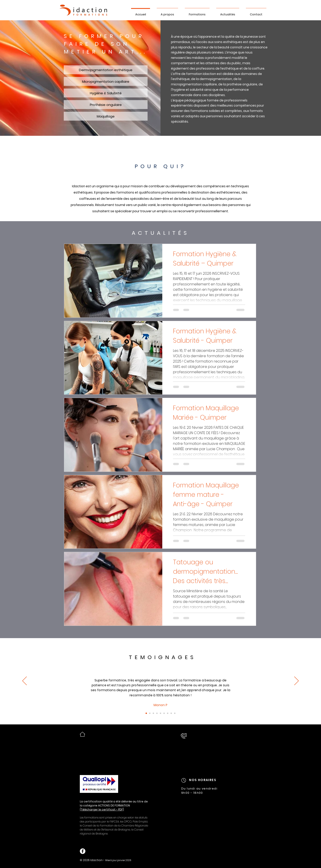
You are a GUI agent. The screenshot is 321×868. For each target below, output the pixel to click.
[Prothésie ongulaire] (106, 105)
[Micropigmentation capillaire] (106, 81)
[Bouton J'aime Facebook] (102, 851)
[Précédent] (25, 681)
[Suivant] (296, 681)
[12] (171, 713)
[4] (157, 713)
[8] (164, 713)
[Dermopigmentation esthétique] (106, 70)
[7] (160, 713)
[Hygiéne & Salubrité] (106, 93)
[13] (175, 713)
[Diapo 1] (146, 713)
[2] (150, 713)
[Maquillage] (106, 116)
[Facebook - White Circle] (83, 851)
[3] (153, 713)
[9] (168, 713)
